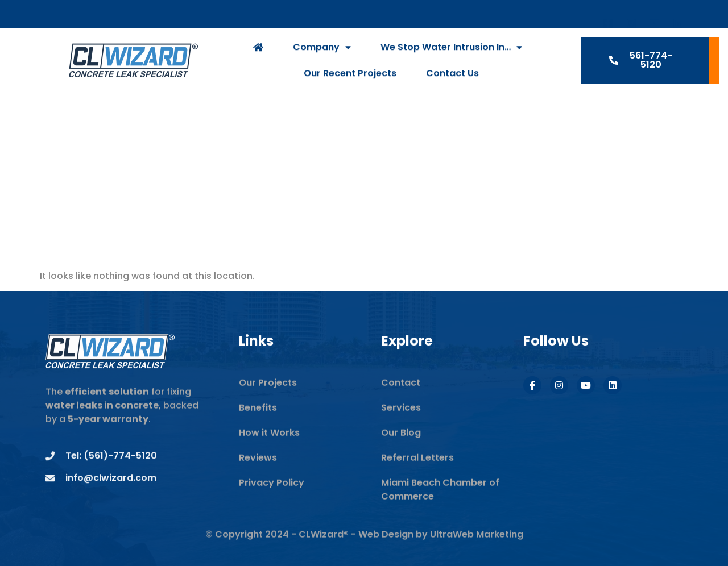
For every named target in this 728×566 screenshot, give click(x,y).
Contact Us (452, 83)
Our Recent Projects (350, 83)
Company (322, 57)
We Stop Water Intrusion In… (451, 57)
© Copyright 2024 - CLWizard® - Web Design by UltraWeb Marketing (364, 548)
